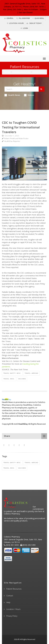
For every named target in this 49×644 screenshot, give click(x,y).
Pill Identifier (23, 18)
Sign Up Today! (34, 23)
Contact (9, 596)
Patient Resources (21, 72)
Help (8, 602)
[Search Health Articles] (22, 89)
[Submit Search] (42, 89)
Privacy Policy (12, 616)
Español (9, 18)
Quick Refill (38, 18)
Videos (29, 95)
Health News (12, 95)
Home (7, 72)
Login (24, 28)
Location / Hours (15, 23)
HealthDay (23, 424)
